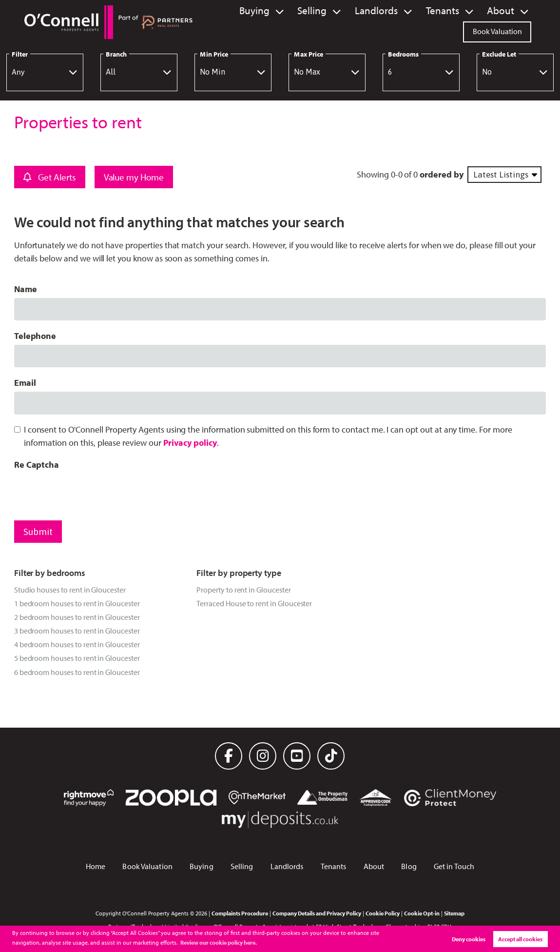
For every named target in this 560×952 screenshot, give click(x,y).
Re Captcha (37, 465)
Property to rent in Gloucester (243, 590)
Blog (409, 866)
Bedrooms (403, 54)
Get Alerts (50, 177)
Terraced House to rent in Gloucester (254, 603)
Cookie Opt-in (422, 913)
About (504, 11)
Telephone (35, 336)
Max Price (309, 54)
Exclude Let (499, 54)
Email (25, 383)
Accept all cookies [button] (520, 939)
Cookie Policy (383, 913)
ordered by (441, 174)
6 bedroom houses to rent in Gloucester (77, 672)
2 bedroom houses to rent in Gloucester (77, 617)
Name (26, 289)
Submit (38, 532)
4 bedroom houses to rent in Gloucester (77, 644)
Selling (340, 11)
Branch (116, 54)
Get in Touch (454, 866)
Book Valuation (497, 30)
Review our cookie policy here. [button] (219, 942)
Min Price (214, 54)
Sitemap (454, 913)
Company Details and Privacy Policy (317, 913)
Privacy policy (190, 443)
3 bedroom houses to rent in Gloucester (77, 631)
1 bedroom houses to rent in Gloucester (77, 603)
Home (96, 866)
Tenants (453, 11)
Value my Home (134, 177)
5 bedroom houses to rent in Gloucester (77, 658)
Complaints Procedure (240, 913)
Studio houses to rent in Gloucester (70, 590)
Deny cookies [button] (469, 939)
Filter (19, 54)
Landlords (396, 11)
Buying (290, 11)
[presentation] (88, 493)
